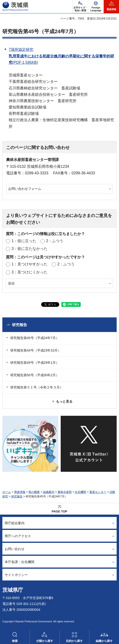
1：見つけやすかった (30, 264)
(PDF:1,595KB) (25, 62)
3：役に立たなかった (30, 249)
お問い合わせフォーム (25, 189)
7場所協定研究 (21, 50)
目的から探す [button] (74, 641)
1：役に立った (24, 241)
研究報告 (20, 325)
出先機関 (80, 492)
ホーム (7, 492)
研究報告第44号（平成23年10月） (36, 350)
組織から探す (104, 641)
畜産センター (98, 492)
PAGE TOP (59, 511)
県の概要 (34, 492)
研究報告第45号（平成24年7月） (41, 31)
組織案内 (49, 492)
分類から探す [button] (45, 641)
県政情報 (20, 492)
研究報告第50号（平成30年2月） (35, 375)
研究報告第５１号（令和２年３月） (37, 387)
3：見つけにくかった (30, 272)
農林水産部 (65, 492)
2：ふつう (55, 241)
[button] (96, 7)
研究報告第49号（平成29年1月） (35, 363)
